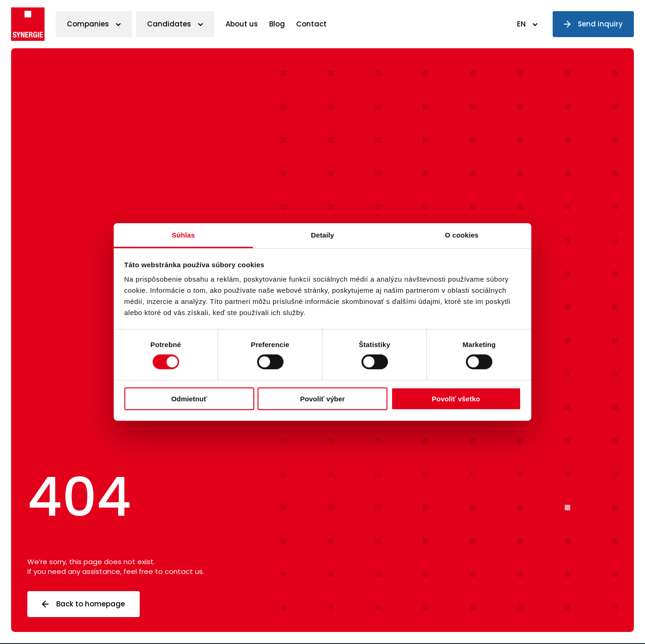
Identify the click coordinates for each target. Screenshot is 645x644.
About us (242, 24)
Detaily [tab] (322, 235)
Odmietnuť (189, 399)
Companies (88, 24)
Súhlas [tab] (183, 235)
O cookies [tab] (462, 235)
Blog (277, 24)
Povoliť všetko (456, 399)
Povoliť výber (322, 399)
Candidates (169, 24)
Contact (311, 24)
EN (521, 24)
